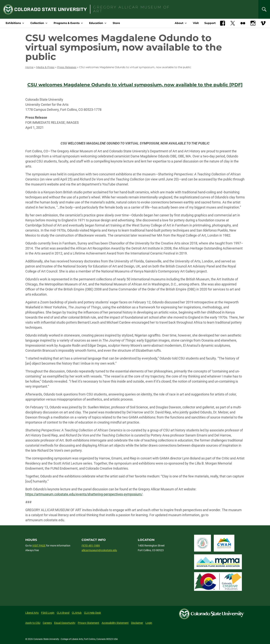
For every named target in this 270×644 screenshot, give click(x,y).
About (179, 23)
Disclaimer (137, 623)
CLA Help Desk (92, 613)
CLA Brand (63, 613)
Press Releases (67, 67)
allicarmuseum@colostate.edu (99, 550)
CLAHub (77, 613)
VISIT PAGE (39, 546)
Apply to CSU (33, 623)
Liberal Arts (32, 613)
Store (116, 23)
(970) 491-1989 (91, 546)
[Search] (264, 9)
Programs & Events (67, 23)
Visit (196, 23)
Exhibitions (13, 23)
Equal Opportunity (65, 623)
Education (96, 23)
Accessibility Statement (115, 623)
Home (29, 67)
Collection (37, 23)
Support (210, 23)
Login (149, 623)
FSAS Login (48, 613)
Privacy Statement (88, 623)
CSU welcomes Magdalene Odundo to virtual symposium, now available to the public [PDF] (135, 85)
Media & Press (45, 67)
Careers (47, 623)
